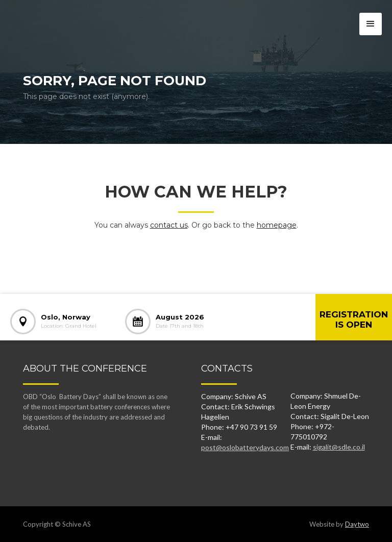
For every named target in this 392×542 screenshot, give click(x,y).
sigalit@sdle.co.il (339, 447)
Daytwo (357, 524)
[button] (371, 24)
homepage (277, 225)
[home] (52, 18)
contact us (169, 225)
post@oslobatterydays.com (245, 447)
